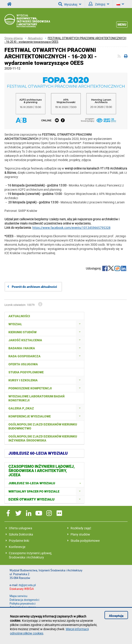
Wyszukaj (70, 4)
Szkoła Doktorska (21, 534)
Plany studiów (80, 534)
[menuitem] (80, 324)
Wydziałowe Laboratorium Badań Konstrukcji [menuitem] (36, 398)
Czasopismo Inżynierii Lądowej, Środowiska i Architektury (30, 555)
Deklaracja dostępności (24, 600)
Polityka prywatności (23, 604)
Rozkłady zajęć (81, 528)
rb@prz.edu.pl (27, 585)
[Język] (120, 4)
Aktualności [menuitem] (19, 316)
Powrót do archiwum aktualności (34, 287)
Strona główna (14, 38)
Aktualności (35, 38)
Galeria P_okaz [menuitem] (21, 408)
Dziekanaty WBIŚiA (22, 589)
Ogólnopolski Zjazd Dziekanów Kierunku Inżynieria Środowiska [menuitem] (43, 438)
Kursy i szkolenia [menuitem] (23, 380)
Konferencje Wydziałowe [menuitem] (30, 416)
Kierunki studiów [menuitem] (23, 332)
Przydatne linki (19, 541)
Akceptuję (116, 616)
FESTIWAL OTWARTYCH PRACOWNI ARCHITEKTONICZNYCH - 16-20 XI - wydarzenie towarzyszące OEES (65, 40)
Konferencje (17, 547)
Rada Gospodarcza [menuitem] (25, 356)
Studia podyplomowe (85, 541)
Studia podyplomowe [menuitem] (26, 372)
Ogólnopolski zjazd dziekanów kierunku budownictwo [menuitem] (43, 426)
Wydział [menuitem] (15, 324)
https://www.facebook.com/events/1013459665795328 (71, 228)
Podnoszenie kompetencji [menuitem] (30, 388)
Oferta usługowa (21, 528)
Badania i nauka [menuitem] (22, 348)
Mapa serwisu (18, 596)
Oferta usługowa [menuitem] (23, 364)
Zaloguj (99, 4)
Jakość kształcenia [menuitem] (25, 340)
